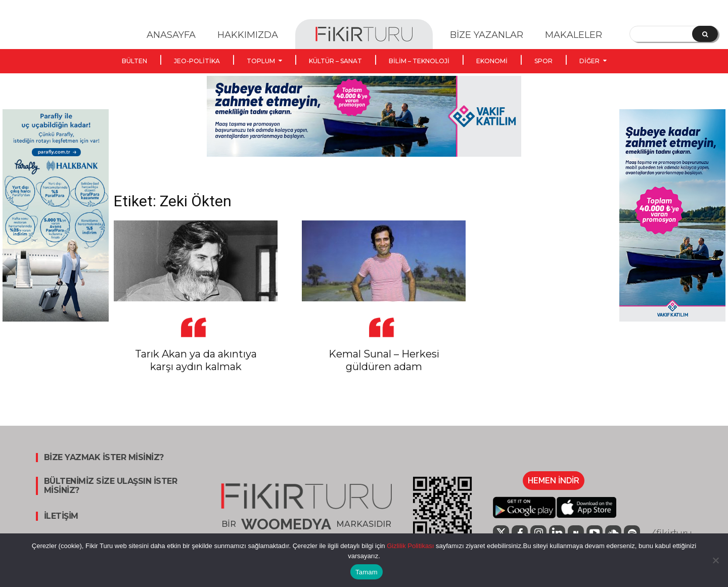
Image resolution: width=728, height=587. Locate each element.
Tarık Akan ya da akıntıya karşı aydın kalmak (196, 360)
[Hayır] (715, 560)
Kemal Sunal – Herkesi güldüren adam (384, 360)
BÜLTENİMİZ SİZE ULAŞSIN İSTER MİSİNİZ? (111, 486)
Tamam (367, 572)
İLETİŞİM (61, 516)
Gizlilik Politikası (410, 546)
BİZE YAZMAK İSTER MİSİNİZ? (104, 458)
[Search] (705, 34)
